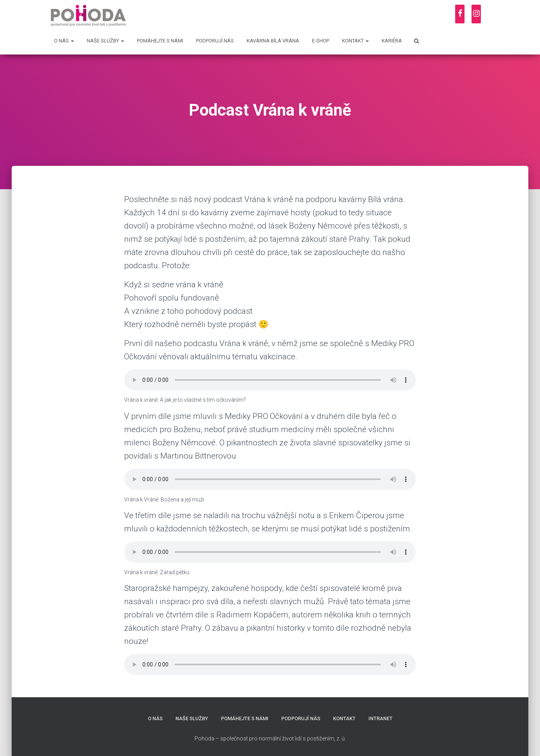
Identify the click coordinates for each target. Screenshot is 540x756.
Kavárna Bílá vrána (273, 41)
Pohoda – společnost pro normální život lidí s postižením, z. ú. (270, 738)
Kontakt (355, 41)
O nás (64, 41)
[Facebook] (460, 14)
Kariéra (392, 41)
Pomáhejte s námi (160, 41)
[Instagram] (476, 14)
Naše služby (105, 41)
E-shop (321, 41)
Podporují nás (215, 41)
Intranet (381, 718)
